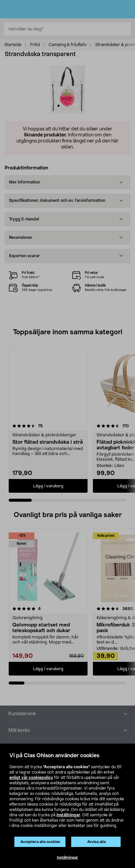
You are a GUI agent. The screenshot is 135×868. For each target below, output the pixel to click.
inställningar (68, 815)
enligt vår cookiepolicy (31, 778)
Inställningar (67, 857)
